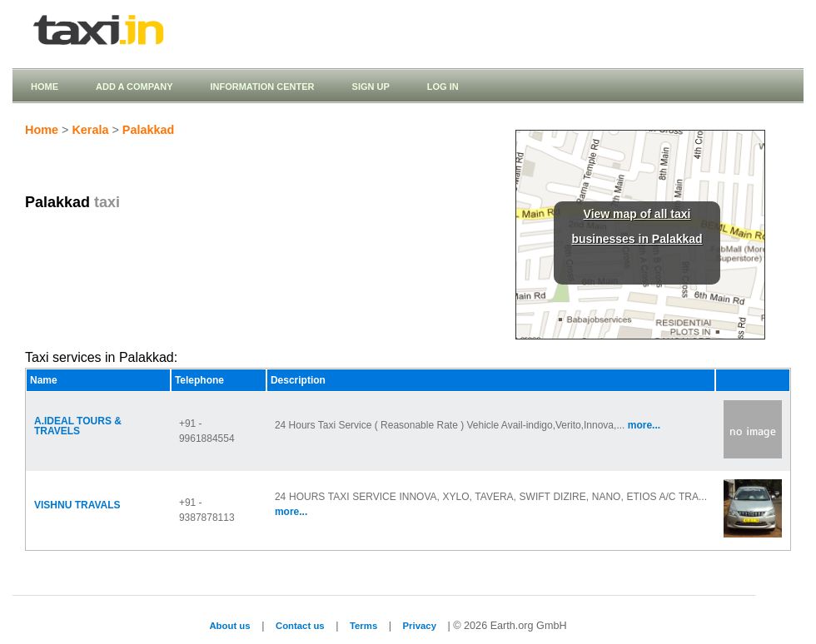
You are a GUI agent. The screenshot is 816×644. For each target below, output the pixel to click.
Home (45, 87)
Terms (363, 626)
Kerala (90, 130)
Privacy (420, 626)
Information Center (262, 87)
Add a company (134, 87)
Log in (443, 87)
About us (229, 626)
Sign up (371, 87)
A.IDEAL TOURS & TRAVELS (78, 426)
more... (644, 425)
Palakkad (148, 130)
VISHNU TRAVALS (77, 505)
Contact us (300, 626)
